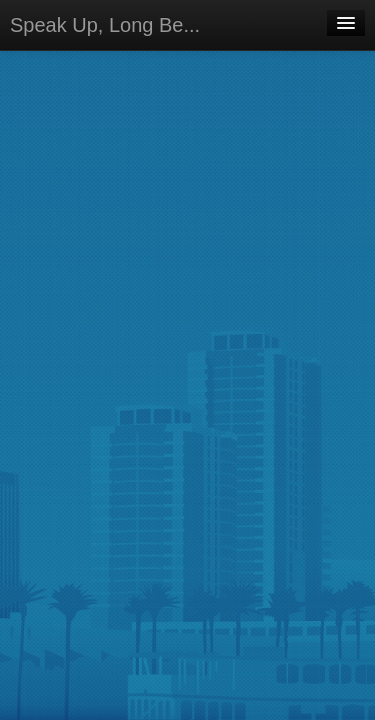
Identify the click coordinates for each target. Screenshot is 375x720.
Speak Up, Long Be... (105, 25)
